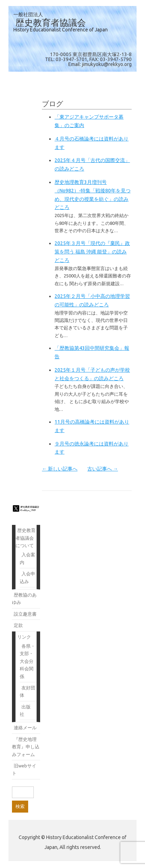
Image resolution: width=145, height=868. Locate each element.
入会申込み (27, 577)
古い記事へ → (103, 469)
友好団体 (27, 691)
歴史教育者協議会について (26, 538)
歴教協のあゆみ (24, 598)
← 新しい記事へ (60, 469)
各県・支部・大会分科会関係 (27, 661)
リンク (24, 637)
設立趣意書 (25, 614)
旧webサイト (24, 769)
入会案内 (27, 558)
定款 (18, 625)
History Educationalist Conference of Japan (61, 30)
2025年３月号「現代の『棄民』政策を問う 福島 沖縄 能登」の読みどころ (92, 252)
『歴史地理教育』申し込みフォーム (26, 747)
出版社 (25, 710)
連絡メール (25, 728)
